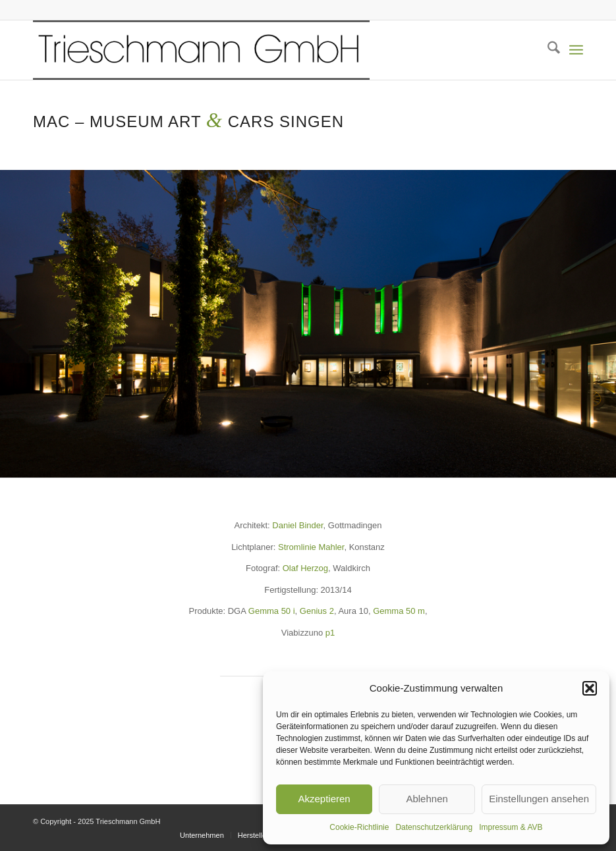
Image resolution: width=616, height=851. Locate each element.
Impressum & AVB (511, 827)
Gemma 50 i (272, 611)
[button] (590, 688)
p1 (330, 633)
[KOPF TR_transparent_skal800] (201, 50)
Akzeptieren (324, 799)
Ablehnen (427, 799)
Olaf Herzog (305, 568)
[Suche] (547, 50)
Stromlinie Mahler (311, 547)
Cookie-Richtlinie (359, 827)
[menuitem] (547, 50)
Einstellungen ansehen (539, 799)
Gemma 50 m (399, 611)
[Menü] (576, 50)
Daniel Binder (297, 525)
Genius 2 (317, 611)
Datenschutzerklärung (434, 827)
